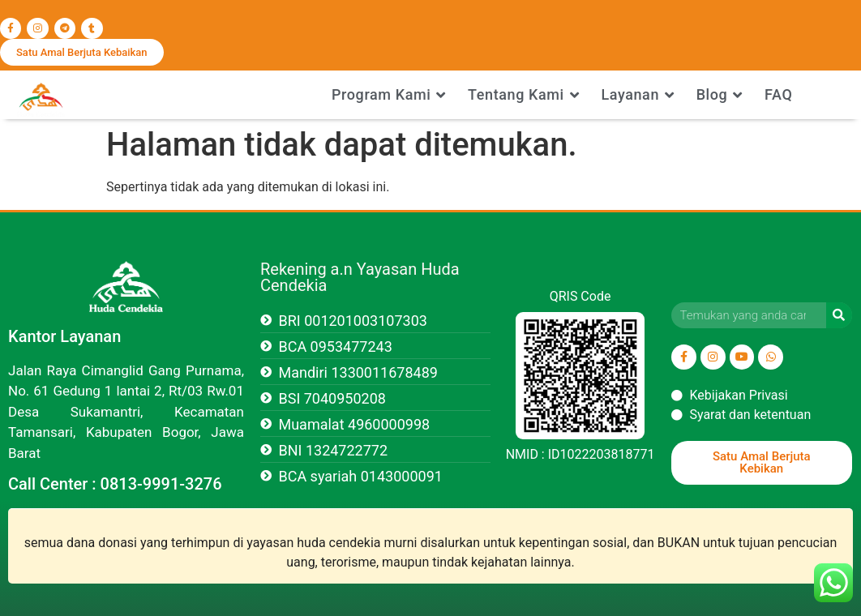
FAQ (778, 94)
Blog (720, 94)
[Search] (839, 315)
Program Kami (389, 94)
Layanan (637, 94)
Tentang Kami (523, 94)
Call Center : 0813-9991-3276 (115, 484)
